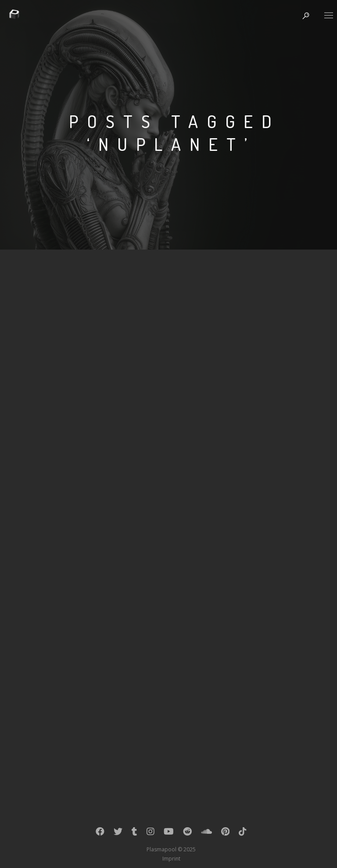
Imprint (171, 859)
